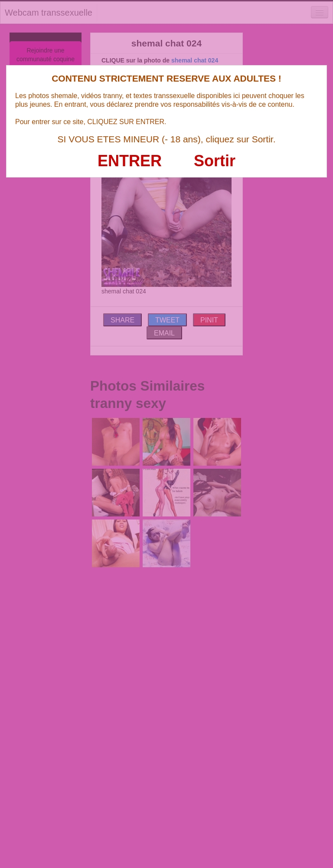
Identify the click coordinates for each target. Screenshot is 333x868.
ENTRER (130, 161)
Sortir (215, 161)
